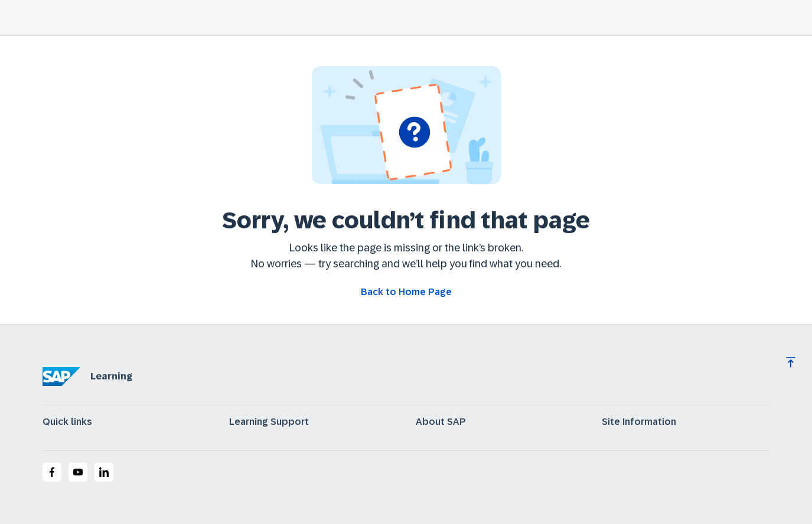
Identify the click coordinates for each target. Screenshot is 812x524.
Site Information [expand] (639, 422)
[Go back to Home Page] (406, 292)
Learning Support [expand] (269, 422)
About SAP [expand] (441, 422)
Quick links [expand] (67, 422)
